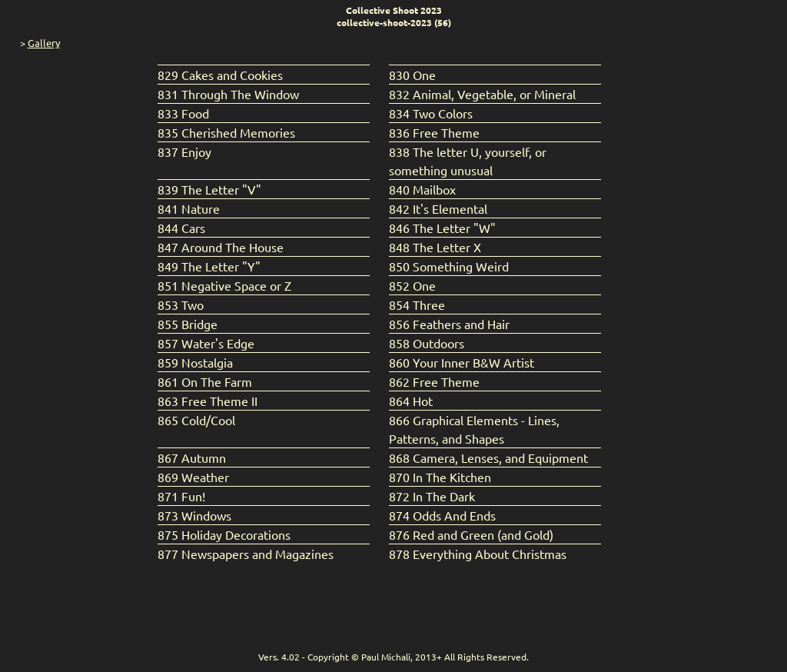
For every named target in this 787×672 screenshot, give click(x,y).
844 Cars (181, 228)
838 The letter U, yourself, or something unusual (468, 161)
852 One (412, 285)
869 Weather (193, 477)
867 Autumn (192, 457)
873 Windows (194, 515)
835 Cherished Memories (226, 132)
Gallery (44, 43)
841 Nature (189, 208)
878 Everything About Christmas (478, 554)
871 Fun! (181, 496)
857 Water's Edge (206, 343)
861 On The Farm (205, 381)
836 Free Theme (434, 132)
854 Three (417, 304)
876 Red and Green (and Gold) (471, 534)
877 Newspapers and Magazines (246, 554)
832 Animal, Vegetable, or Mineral (482, 94)
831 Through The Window (228, 94)
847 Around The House (221, 247)
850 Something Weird (449, 266)
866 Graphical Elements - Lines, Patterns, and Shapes (474, 429)
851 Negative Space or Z (224, 285)
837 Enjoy (184, 151)
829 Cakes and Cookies (220, 75)
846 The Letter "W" (442, 228)
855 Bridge (188, 324)
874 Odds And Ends (442, 515)
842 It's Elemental (438, 208)
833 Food (183, 113)
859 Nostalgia (195, 362)
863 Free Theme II (208, 401)
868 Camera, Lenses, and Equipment (488, 457)
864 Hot (411, 401)
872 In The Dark (432, 496)
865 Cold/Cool (196, 420)
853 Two (181, 304)
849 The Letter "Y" (209, 266)
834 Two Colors (431, 113)
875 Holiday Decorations (224, 534)
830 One (412, 75)
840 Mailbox (422, 189)
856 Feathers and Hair (449, 324)
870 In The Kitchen (440, 477)
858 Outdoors (427, 343)
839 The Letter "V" (209, 189)
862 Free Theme (434, 381)
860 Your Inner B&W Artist (462, 362)
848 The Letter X (435, 247)
